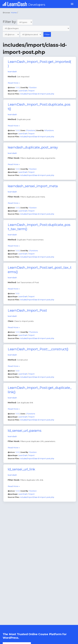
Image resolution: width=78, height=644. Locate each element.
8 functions (49, 130)
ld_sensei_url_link (21, 469)
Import (32, 91)
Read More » (14, 83)
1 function (33, 88)
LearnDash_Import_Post (27, 310)
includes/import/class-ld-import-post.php (37, 94)
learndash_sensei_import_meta (33, 186)
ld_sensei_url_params (25, 431)
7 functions (33, 332)
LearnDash (23, 91)
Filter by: (18, 22)
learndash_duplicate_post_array (33, 147)
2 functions (33, 251)
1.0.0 (17, 88)
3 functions (31, 130)
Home (14, 13)
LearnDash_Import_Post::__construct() (38, 349)
